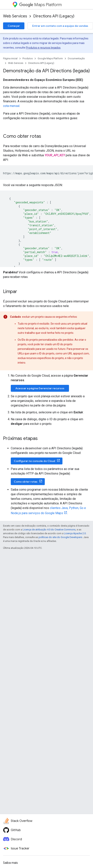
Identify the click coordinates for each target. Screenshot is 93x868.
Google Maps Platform (50, 58)
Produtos (28, 58)
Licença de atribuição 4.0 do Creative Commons (49, 530)
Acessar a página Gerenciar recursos (40, 388)
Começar (14, 26)
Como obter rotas (26, 482)
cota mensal (11, 106)
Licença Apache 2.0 (75, 533)
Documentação (76, 58)
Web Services (15, 16)
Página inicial (10, 58)
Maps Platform (40, 5)
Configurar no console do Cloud (34, 461)
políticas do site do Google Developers (60, 537)
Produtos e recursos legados (43, 48)
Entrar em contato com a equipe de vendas (60, 26)
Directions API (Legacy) (54, 16)
